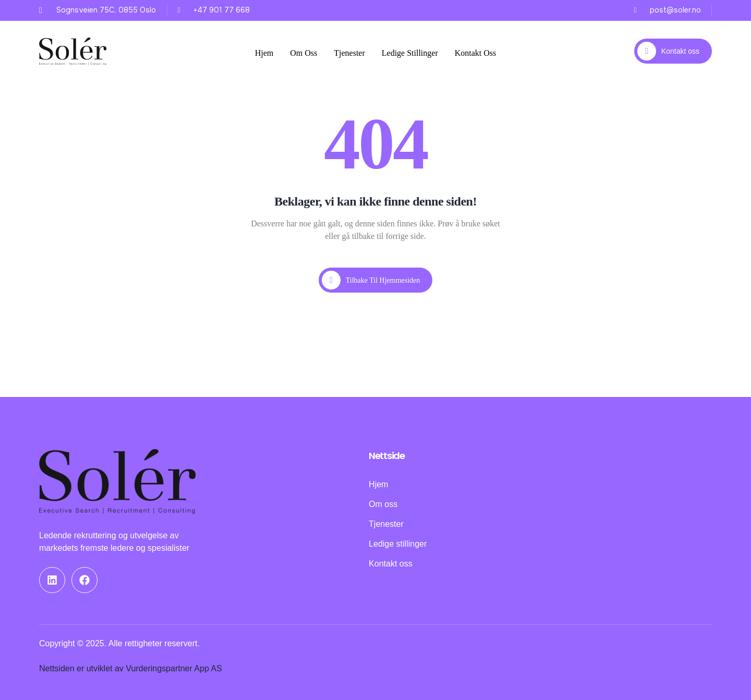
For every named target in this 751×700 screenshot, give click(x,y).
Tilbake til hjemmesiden (371, 280)
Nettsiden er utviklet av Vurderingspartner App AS (131, 668)
